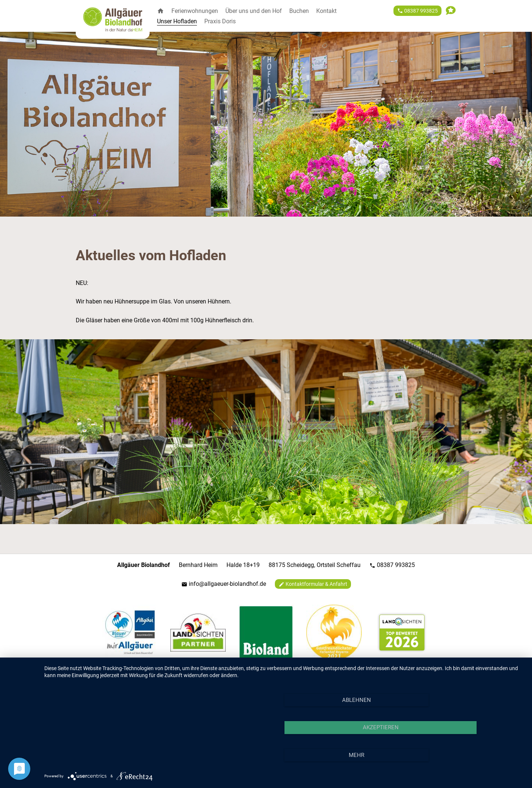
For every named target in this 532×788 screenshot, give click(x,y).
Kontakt (326, 11)
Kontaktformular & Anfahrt (313, 584)
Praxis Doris (220, 21)
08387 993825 (392, 565)
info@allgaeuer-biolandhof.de (224, 584)
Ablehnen (357, 700)
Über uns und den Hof (254, 11)
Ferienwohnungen (195, 11)
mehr (357, 755)
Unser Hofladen (177, 21)
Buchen (299, 11)
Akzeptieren (381, 727)
